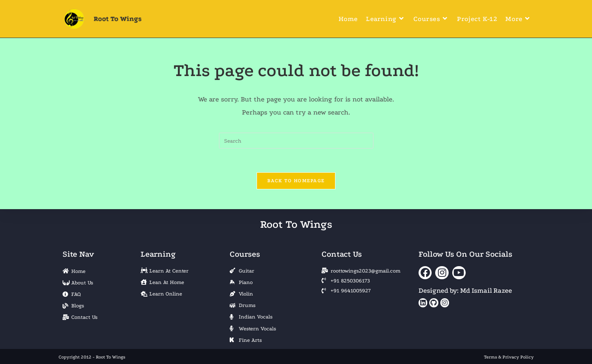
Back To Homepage (296, 181)
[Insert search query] (296, 141)
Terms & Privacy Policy (509, 357)
